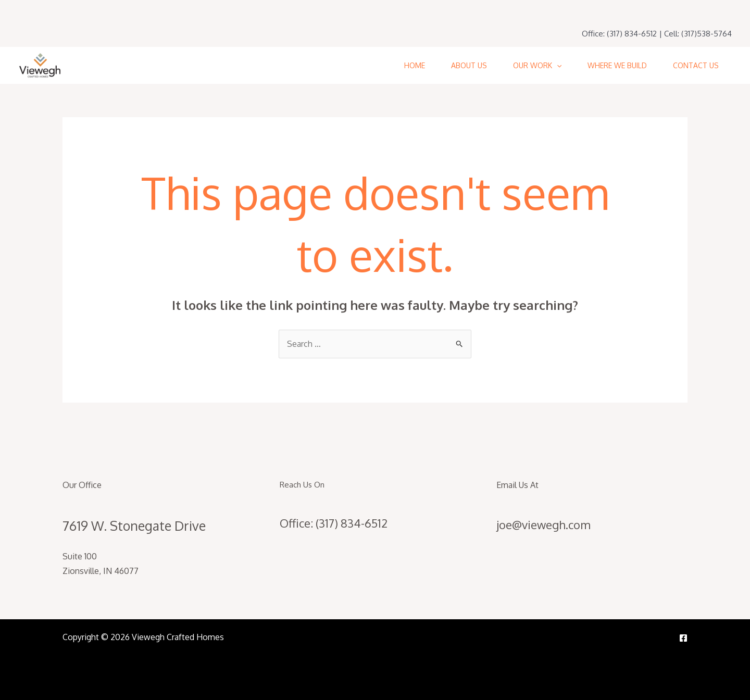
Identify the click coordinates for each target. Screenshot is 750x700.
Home (415, 65)
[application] (557, 65)
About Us (469, 65)
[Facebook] (683, 638)
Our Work (537, 65)
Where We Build (617, 65)
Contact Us (696, 65)
